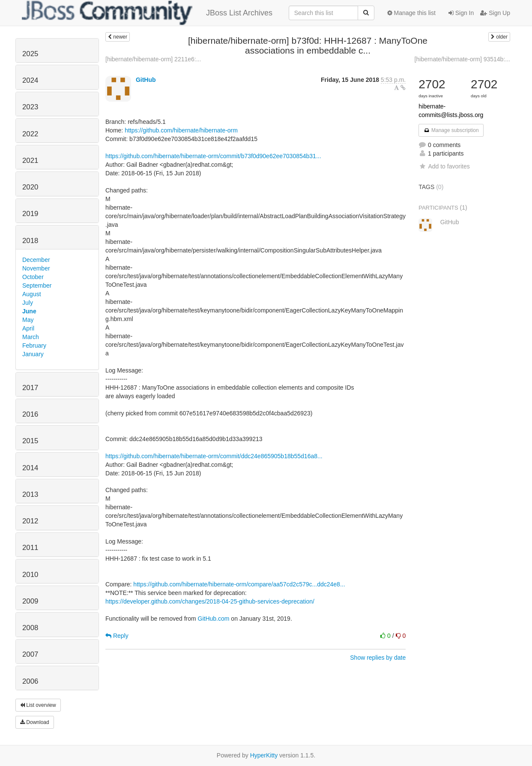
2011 (30, 548)
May (28, 320)
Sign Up (495, 13)
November (36, 268)
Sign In (461, 13)
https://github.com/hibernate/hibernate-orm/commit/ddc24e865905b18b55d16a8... (214, 456)
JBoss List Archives (147, 13)
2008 (30, 628)
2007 (30, 654)
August (32, 294)
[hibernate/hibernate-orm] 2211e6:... (153, 59)
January (33, 354)
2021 (30, 161)
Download (35, 722)
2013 (30, 494)
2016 (30, 414)
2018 (30, 241)
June (29, 311)
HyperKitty (264, 755)
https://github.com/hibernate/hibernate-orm (181, 130)
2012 (30, 521)
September (37, 285)
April (28, 328)
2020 (30, 187)
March (31, 337)
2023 (30, 107)
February (34, 345)
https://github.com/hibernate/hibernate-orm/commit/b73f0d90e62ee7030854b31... (213, 156)
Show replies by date (378, 658)
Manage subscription (451, 130)
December (36, 260)
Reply (117, 636)
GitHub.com (214, 619)
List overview (38, 705)
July (28, 303)
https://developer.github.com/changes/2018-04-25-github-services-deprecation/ (210, 601)
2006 (30, 681)
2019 (30, 214)
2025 (30, 54)
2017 (30, 388)
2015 (30, 441)
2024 (30, 80)
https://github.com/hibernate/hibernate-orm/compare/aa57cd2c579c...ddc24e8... (239, 584)
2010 (30, 575)
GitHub (146, 80)
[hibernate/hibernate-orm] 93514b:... (462, 59)
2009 (30, 601)
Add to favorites (444, 166)
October (33, 277)
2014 (30, 468)
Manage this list (411, 13)
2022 (30, 134)
